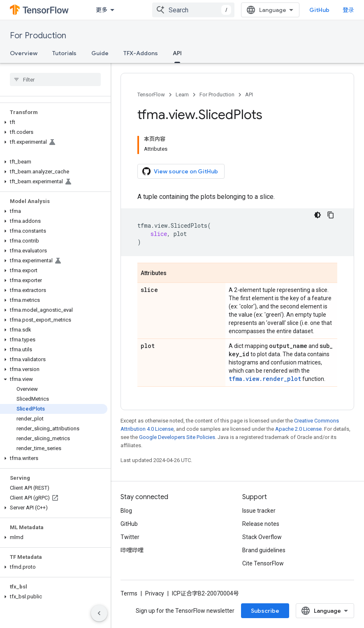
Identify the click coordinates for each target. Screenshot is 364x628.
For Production (38, 36)
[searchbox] (55, 79)
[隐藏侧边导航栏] (99, 613)
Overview (24, 53)
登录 (348, 10)
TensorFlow (151, 95)
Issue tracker (259, 511)
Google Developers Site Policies (177, 437)
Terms (129, 593)
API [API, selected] (177, 53)
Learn (182, 95)
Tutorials (64, 53)
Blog (126, 511)
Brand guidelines (264, 550)
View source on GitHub (180, 171)
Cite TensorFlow (263, 563)
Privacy (155, 593)
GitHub (319, 10)
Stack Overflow (262, 537)
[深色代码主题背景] (318, 215)
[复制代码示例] (331, 215)
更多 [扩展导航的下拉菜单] (102, 10)
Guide (100, 53)
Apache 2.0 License (298, 429)
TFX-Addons (141, 53)
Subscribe (265, 611)
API (249, 95)
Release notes (261, 524)
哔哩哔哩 (132, 550)
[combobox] (193, 10)
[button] (54, 122)
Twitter (130, 537)
